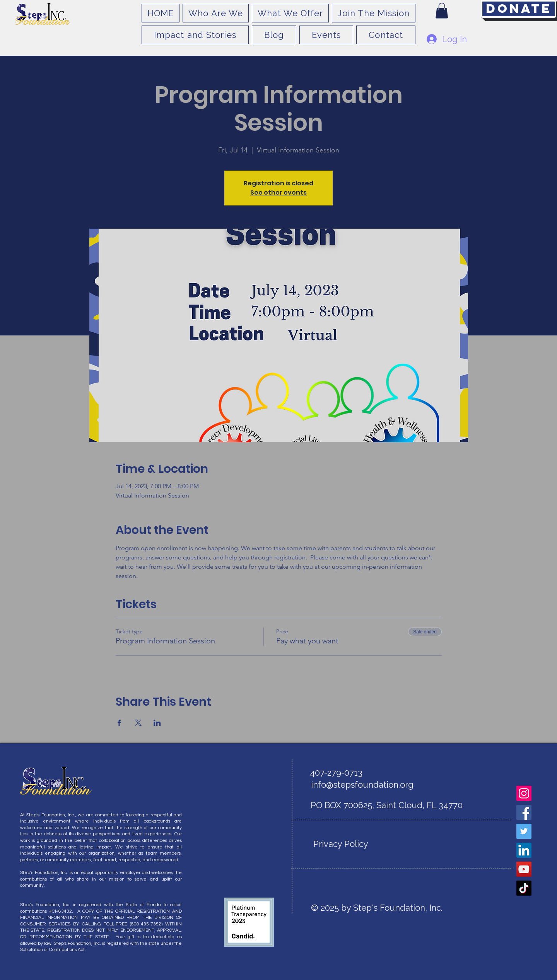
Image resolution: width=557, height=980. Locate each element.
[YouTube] (524, 869)
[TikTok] (524, 888)
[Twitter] (524, 831)
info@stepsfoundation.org (362, 785)
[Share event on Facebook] (119, 723)
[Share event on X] (138, 723)
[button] (442, 11)
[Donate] (519, 9)
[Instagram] (524, 793)
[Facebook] (524, 812)
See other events (278, 192)
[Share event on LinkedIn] (157, 723)
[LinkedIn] (524, 850)
